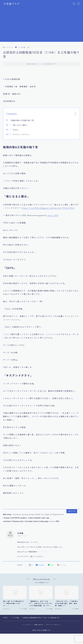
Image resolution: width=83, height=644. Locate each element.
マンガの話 (20, 47)
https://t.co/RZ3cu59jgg (34, 208)
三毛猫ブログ (12, 4)
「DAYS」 (16, 130)
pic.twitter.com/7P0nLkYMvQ (60, 208)
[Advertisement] (42, 25)
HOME (5, 617)
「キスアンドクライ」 (21, 134)
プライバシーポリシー (53, 624)
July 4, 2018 (53, 215)
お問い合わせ (39, 624)
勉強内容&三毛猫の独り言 (22, 120)
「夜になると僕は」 (20, 125)
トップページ (27, 624)
